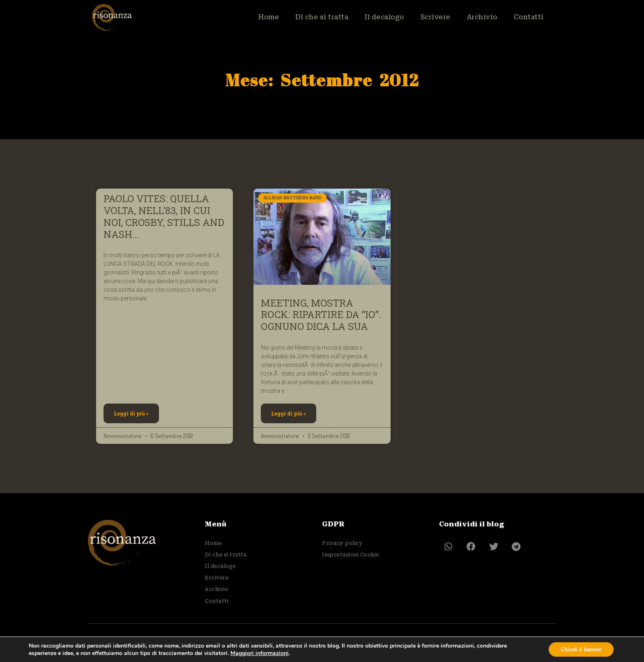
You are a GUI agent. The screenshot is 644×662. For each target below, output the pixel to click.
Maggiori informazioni (260, 653)
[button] (448, 547)
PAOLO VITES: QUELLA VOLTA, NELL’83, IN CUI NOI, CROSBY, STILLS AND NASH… (164, 216)
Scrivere (436, 17)
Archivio (482, 17)
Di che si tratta (322, 17)
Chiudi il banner (581, 649)
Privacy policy (342, 543)
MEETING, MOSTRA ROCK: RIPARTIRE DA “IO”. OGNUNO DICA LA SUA (321, 315)
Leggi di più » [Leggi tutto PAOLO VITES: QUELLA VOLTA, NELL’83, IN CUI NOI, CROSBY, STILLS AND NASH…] (131, 413)
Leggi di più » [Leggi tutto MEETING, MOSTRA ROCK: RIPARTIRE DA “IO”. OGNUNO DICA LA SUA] (289, 413)
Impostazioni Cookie (351, 554)
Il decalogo (384, 17)
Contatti (529, 17)
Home (269, 17)
